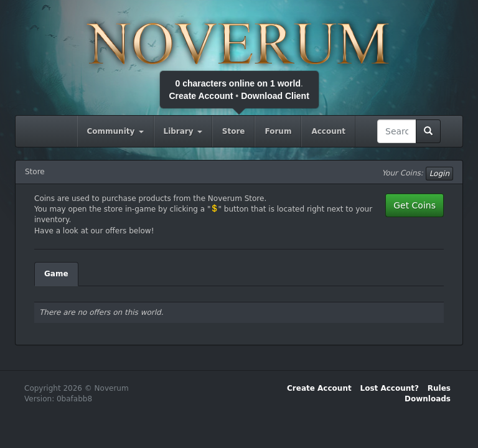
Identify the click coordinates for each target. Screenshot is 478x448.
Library (183, 131)
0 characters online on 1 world (238, 83)
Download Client (275, 96)
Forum (278, 131)
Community (115, 131)
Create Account (201, 96)
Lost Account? (389, 388)
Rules (439, 388)
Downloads (428, 399)
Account (328, 131)
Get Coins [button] (415, 205)
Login (439, 174)
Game (56, 274)
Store (234, 131)
